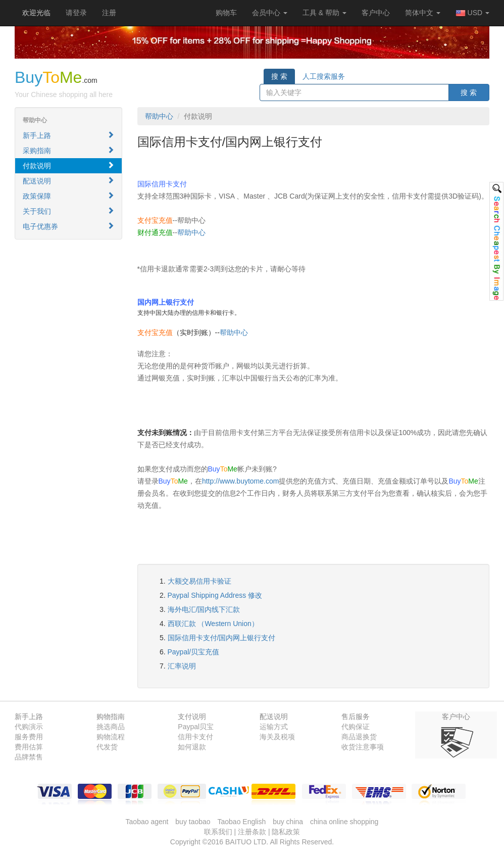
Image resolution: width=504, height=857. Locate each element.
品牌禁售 (29, 757)
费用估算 (29, 747)
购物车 (226, 13)
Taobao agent (147, 822)
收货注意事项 (363, 747)
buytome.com (258, 481)
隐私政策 (286, 832)
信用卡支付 (195, 737)
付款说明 (68, 165)
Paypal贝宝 (196, 727)
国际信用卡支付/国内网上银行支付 (222, 638)
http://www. (219, 481)
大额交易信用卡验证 (199, 581)
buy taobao (193, 822)
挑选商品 (111, 727)
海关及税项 (277, 737)
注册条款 (252, 832)
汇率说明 (182, 666)
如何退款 (192, 747)
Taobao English (242, 822)
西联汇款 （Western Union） (213, 624)
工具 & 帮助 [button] (324, 13)
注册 (109, 13)
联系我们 (218, 832)
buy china (288, 822)
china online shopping (344, 822)
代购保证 (356, 727)
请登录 (76, 13)
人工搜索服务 (324, 76)
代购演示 (29, 727)
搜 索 (279, 76)
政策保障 (68, 196)
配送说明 (68, 181)
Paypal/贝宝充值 (194, 652)
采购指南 (68, 150)
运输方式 (274, 727)
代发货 (107, 747)
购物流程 (111, 737)
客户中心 (376, 13)
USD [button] (472, 13)
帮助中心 (159, 116)
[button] (226, 13)
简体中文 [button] (423, 13)
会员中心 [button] (270, 13)
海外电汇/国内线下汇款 (204, 609)
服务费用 (29, 737)
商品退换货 (359, 737)
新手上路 (68, 135)
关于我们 (68, 211)
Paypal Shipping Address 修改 (215, 595)
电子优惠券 (68, 226)
